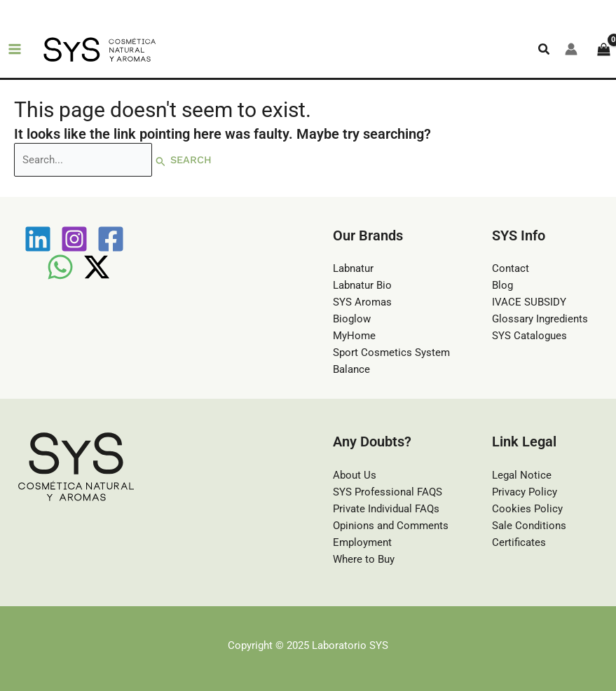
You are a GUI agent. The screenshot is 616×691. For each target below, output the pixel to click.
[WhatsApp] (60, 267)
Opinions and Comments (391, 526)
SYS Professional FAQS (388, 492)
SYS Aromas (362, 302)
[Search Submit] (161, 160)
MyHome (354, 336)
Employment (362, 542)
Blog (502, 285)
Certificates (519, 542)
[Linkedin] (38, 239)
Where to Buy (364, 559)
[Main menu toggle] (15, 50)
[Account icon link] (571, 49)
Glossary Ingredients (540, 319)
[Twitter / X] (97, 267)
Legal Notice (522, 475)
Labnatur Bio (362, 285)
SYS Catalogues (529, 336)
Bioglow (352, 319)
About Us (355, 475)
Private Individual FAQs (386, 509)
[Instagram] (74, 239)
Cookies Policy (527, 509)
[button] (545, 49)
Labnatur (353, 268)
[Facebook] (111, 239)
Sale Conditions (529, 526)
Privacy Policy (525, 492)
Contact (511, 268)
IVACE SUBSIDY (529, 302)
